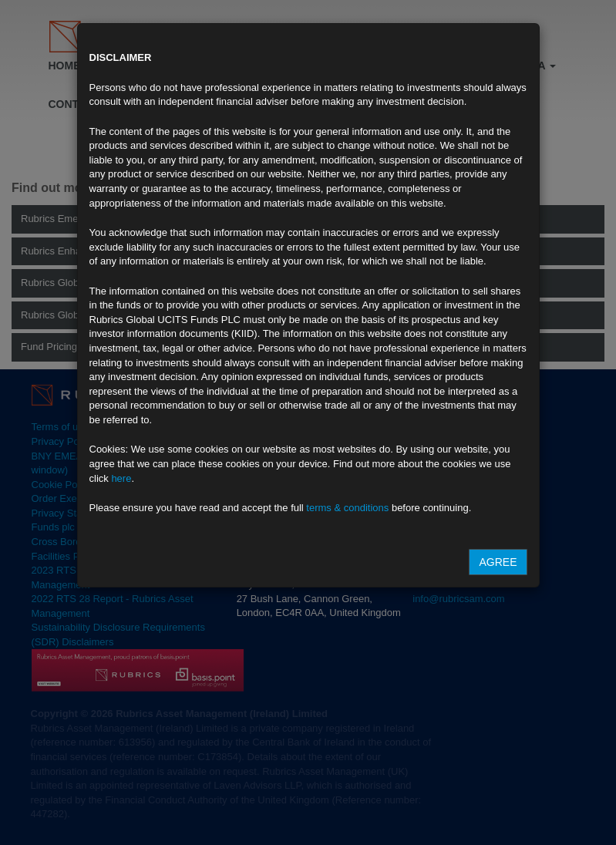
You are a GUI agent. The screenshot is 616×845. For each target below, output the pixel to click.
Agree (498, 562)
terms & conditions (347, 508)
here (121, 478)
